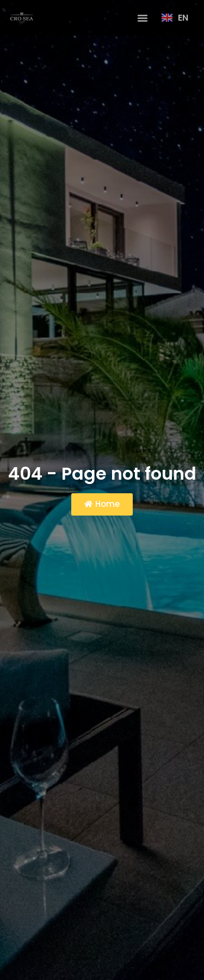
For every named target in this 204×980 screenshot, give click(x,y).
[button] (143, 18)
